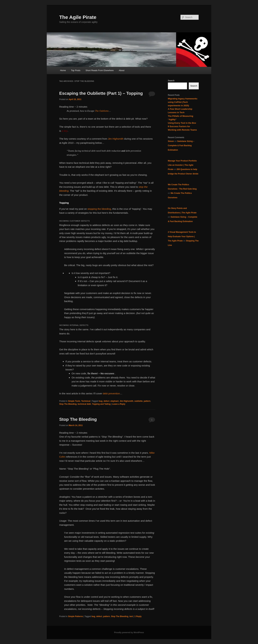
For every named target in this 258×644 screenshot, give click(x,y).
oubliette (139, 401)
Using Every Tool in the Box (182, 123)
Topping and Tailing (101, 404)
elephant (114, 401)
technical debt (84, 404)
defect (106, 401)
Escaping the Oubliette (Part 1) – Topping (101, 93)
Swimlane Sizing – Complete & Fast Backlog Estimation (181, 146)
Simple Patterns (75, 616)
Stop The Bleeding (68, 404)
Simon (171, 141)
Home (63, 70)
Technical (86, 401)
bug (101, 401)
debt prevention (111, 393)
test (131, 616)
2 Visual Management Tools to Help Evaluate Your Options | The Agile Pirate (182, 236)
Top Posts (76, 70)
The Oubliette (102, 111)
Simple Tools (74, 401)
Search (171, 81)
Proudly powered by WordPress (129, 633)
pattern (147, 401)
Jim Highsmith (116, 139)
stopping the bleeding (99, 209)
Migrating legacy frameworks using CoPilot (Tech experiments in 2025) (183, 102)
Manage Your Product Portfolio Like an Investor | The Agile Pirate (182, 165)
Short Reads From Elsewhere (100, 70)
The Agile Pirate (78, 17)
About (122, 70)
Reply (138, 616)
